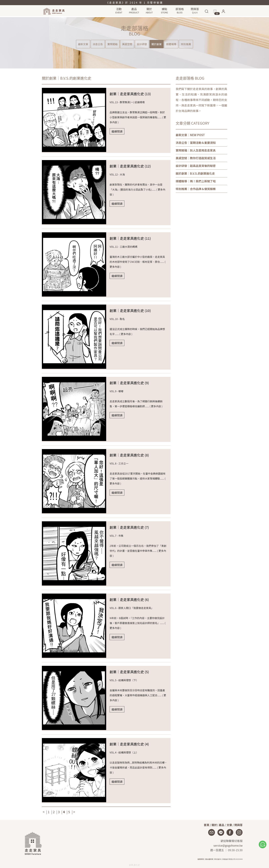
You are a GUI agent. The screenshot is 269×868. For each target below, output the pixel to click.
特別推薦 (194, 45)
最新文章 (75, 45)
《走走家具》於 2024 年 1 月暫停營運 (134, 2)
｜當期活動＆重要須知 (196, 143)
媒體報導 (177, 45)
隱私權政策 (209, 859)
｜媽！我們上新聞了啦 (196, 181)
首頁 (207, 825)
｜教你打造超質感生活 (196, 158)
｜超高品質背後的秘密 (196, 166)
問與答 (238, 825)
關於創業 (160, 45)
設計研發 (143, 45)
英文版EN (218, 859)
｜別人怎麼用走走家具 (196, 150)
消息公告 (92, 45)
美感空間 (126, 45)
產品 (221, 825)
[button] (223, 13)
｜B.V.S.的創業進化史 (195, 173)
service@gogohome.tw (228, 845)
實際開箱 (109, 45)
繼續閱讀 (117, 131)
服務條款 (201, 859)
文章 (229, 825)
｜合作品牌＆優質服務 (196, 189)
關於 (214, 825)
